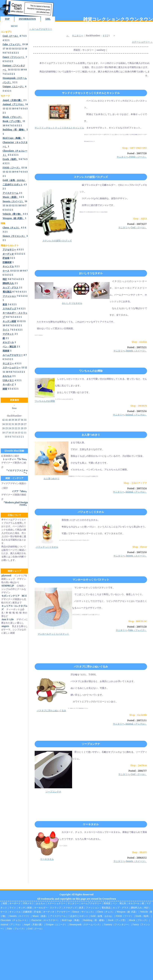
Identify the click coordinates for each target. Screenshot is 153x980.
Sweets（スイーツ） (136, 351)
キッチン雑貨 (25, 908)
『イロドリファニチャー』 (17, 472)
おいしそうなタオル (91, 273)
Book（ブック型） (118, 920)
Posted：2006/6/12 (137, 858)
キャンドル (15, 912)
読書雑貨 (27, 912)
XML (48, 19)
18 (27, 44)
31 (13, 424)
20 (22, 428)
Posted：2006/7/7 (138, 771)
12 (19, 49)
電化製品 (106, 908)
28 (22, 424)
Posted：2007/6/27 (137, 224)
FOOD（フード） (138, 157)
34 (3, 424)
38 (16, 420)
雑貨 (5, 903)
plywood (6, 576)
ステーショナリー (56, 903)
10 (26, 49)
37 (19, 420)
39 (13, 420)
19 (24, 44)
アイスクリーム (58, 916)
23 (13, 428)
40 (10, 420)
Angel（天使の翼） (34, 924)
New (14, 408)
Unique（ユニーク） (57, 924)
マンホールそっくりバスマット (91, 579)
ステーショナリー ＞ (142, 42)
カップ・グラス (121, 908)
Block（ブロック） (139, 920)
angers (5, 626)
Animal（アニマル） (136, 415)
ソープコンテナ (91, 744)
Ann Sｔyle (7, 619)
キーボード (15, 903)
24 (10, 428)
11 (23, 49)
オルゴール (134, 903)
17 (4, 49)
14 (13, 49)
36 (22, 420)
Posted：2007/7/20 (137, 153)
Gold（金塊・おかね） (102, 916)
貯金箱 (37, 912)
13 (16, 49)
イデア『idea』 (20, 491)
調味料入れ (136, 908)
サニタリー (78, 36)
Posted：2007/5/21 (137, 347)
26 (3, 428)
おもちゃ (41, 903)
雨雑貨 (107, 903)
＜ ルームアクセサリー (41, 29)
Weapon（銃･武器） (127, 912)
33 (6, 424)
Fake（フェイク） (137, 630)
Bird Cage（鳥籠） (71, 920)
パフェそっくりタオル (91, 512)
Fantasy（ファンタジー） (117, 924)
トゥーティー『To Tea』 (15, 459)
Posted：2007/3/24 (137, 488)
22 (16, 428)
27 (25, 424)
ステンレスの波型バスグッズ (91, 177)
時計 (146, 908)
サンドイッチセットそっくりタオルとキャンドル (91, 93)
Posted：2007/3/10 (137, 552)
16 (7, 49)
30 (16, 424)
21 (19, 428)
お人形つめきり (91, 435)
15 (10, 49)
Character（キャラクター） (45, 920)
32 (10, 424)
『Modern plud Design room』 (15, 504)
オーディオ (49, 912)
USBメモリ (28, 903)
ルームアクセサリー (91, 903)
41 (6, 420)
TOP (7, 19)
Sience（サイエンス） (84, 912)
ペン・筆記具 (119, 903)
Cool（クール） (139, 227)
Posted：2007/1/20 (137, 627)
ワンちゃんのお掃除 (91, 371)
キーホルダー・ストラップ (48, 908)
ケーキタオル (91, 824)
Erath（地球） (143, 916)
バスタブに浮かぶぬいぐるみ (91, 666)
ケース (4, 912)
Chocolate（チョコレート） (15, 920)
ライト (13, 908)
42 (3, 420)
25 (6, 428)
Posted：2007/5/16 (137, 411)
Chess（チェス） (106, 912)
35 (25, 420)
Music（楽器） (40, 916)
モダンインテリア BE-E (14, 596)
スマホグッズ (70, 908)
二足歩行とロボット (78, 916)
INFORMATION (27, 19)
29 (19, 424)
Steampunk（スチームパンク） (85, 924)
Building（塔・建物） (95, 920)
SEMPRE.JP (8, 586)
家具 (81, 908)
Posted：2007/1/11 (137, 720)
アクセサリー (63, 912)
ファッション (93, 908)
